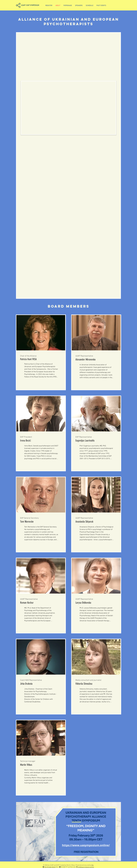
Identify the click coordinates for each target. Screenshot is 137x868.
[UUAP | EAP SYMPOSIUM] (32, 5)
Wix (92, 865)
